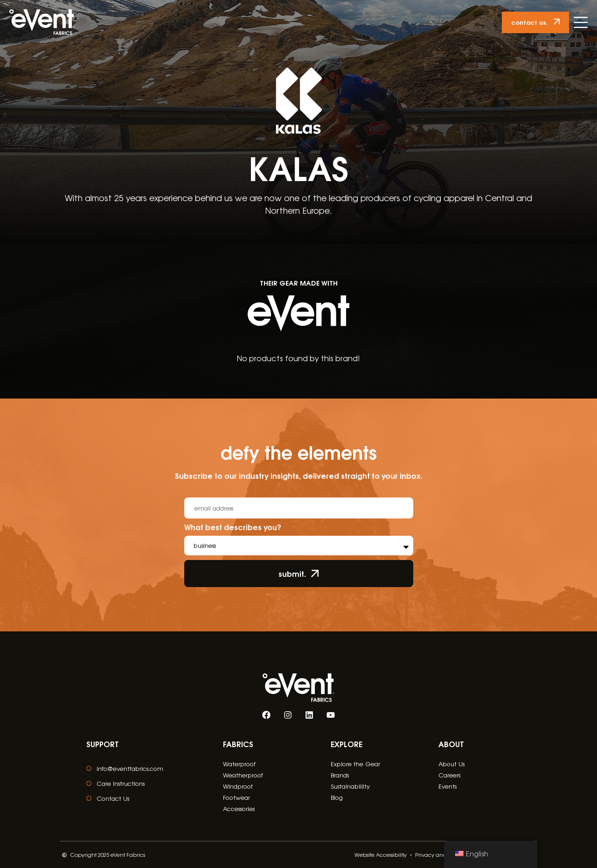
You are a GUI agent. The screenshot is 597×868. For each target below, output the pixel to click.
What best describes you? (233, 528)
